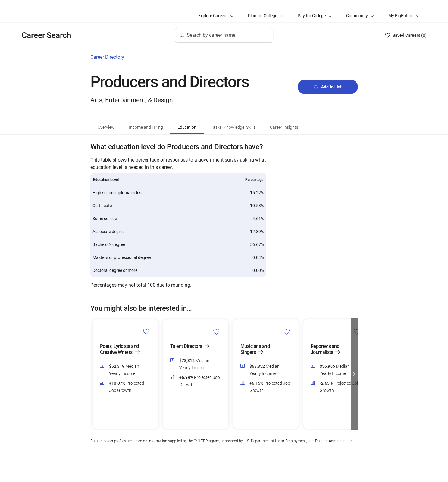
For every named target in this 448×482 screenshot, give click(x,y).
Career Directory (107, 57)
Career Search (46, 35)
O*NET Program (207, 441)
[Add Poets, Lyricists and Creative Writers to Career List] (146, 331)
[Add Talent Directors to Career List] (216, 331)
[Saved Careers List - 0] (406, 35)
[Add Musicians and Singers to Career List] (287, 331)
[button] (354, 374)
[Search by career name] (224, 35)
